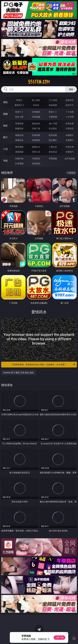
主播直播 (53, 117)
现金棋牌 (53, 105)
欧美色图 (53, 135)
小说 (5, 149)
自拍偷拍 (36, 112)
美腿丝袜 (19, 140)
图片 (5, 137)
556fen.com (39, 82)
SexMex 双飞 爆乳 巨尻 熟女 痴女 (18, 373)
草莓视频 (53, 158)
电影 (5, 126)
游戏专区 (70, 100)
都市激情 (19, 147)
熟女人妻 (19, 117)
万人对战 (53, 100)
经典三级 (36, 128)
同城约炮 (19, 158)
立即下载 (59, 638)
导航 (5, 161)
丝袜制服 (36, 117)
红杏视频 (19, 163)
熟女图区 (53, 140)
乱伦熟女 (53, 128)
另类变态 (70, 128)
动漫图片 (70, 135)
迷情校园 (19, 152)
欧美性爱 (70, 123)
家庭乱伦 (36, 147)
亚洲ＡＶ (19, 112)
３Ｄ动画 (70, 112)
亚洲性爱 (19, 123)
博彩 (5, 102)
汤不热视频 (70, 158)
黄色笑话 (53, 152)
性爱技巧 (70, 152)
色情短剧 (36, 163)
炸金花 (36, 105)
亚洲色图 (36, 135)
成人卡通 (53, 123)
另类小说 (36, 152)
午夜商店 (36, 158)
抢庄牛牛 (70, 105)
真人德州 (36, 100)
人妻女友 (53, 147)
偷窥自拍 (19, 135)
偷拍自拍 (36, 123)
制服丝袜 (19, 128)
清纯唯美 (36, 140)
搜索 (71, 89)
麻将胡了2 (19, 105)
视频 (5, 114)
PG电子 (19, 100)
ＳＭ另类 (70, 117)
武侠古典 (70, 147)
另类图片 (70, 140)
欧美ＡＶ (53, 112)
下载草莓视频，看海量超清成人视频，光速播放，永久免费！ (43, 365)
